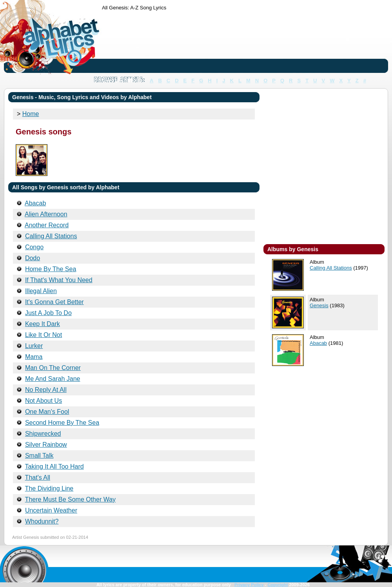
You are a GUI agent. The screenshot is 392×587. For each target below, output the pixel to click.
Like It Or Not (44, 335)
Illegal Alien (41, 291)
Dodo (33, 258)
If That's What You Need (59, 280)
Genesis (319, 305)
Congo (34, 247)
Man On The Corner (53, 368)
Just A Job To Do (48, 313)
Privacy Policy (249, 585)
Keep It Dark (43, 324)
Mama (34, 357)
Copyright (278, 585)
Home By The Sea (51, 269)
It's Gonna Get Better (54, 302)
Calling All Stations (331, 268)
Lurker (34, 346)
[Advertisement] (126, 43)
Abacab (318, 343)
